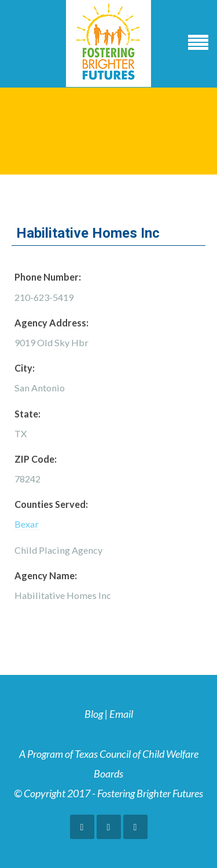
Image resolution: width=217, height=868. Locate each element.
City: (25, 368)
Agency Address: (52, 323)
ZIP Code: (36, 459)
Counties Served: (51, 504)
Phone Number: (48, 277)
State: (27, 414)
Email (121, 714)
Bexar (27, 524)
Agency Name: (46, 575)
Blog (94, 714)
